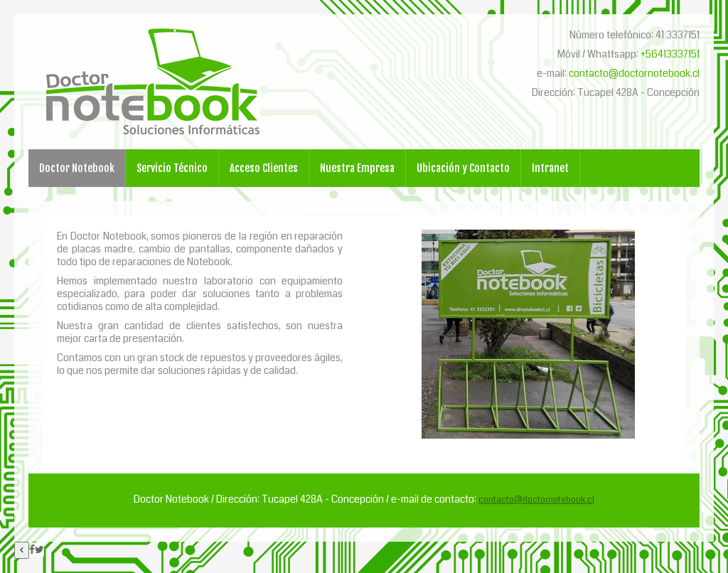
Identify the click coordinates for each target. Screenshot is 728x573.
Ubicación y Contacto (463, 168)
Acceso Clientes (264, 168)
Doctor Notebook (77, 168)
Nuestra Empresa (357, 168)
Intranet (550, 168)
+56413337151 (670, 54)
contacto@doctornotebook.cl (634, 73)
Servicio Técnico (172, 168)
